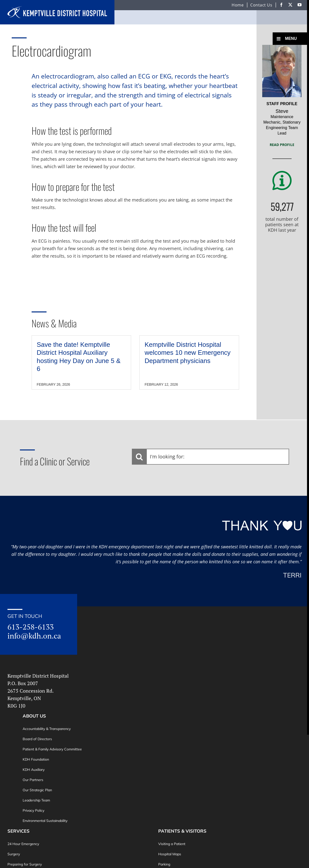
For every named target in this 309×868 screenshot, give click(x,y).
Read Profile (282, 145)
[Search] (139, 457)
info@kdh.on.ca (34, 636)
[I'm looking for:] (210, 457)
